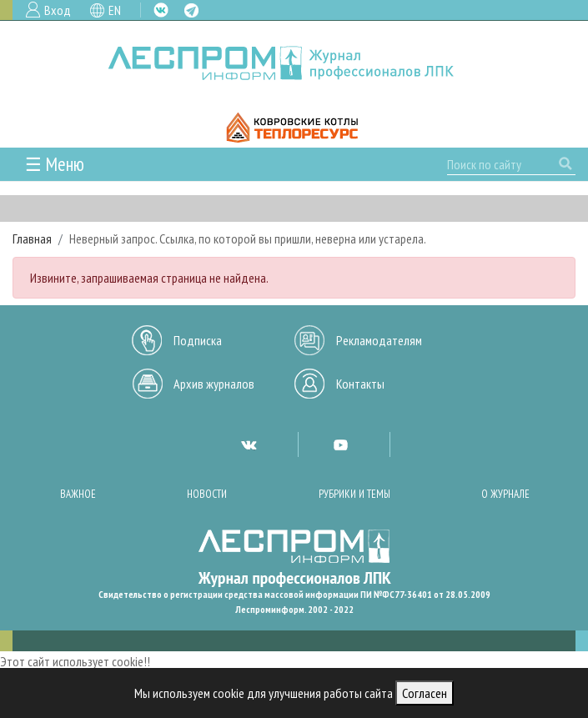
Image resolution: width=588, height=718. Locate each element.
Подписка (198, 340)
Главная (32, 238)
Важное (78, 494)
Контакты (360, 384)
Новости (207, 494)
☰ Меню (55, 164)
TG (191, 10)
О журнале (505, 494)
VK (161, 10)
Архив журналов (214, 384)
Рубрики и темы (354, 494)
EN (115, 10)
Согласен (425, 693)
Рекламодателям (379, 340)
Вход (58, 10)
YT (340, 444)
